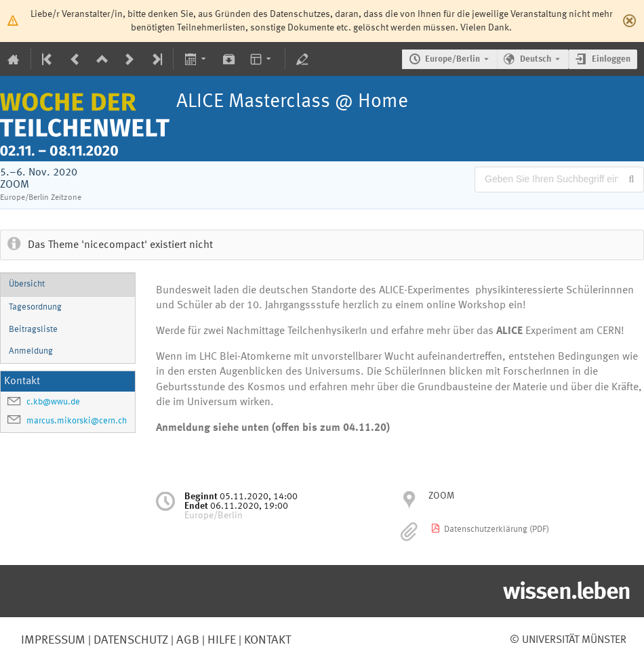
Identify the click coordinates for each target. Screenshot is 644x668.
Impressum (53, 640)
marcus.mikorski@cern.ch (77, 421)
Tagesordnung (35, 307)
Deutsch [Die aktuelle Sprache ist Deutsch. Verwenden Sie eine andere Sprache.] (536, 59)
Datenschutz (129, 640)
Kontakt (267, 640)
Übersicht (27, 284)
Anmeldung (31, 351)
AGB (186, 640)
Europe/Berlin (452, 59)
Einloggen (611, 59)
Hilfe (220, 640)
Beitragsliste (33, 330)
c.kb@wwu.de (53, 402)
